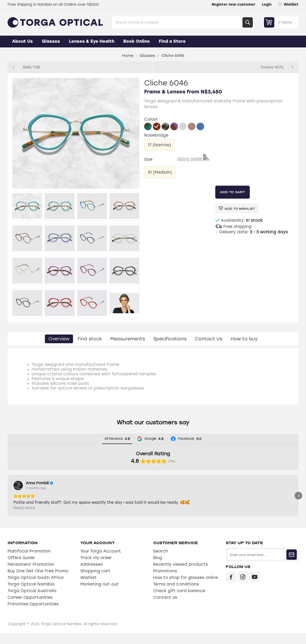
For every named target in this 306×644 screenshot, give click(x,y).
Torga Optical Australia (32, 602)
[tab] (59, 339)
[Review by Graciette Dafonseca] (270, 483)
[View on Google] (18, 485)
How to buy (244, 339)
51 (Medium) (160, 172)
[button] (8, 501)
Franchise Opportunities (33, 615)
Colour (151, 119)
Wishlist (88, 588)
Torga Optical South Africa (36, 588)
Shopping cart (95, 582)
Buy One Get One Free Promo (38, 582)
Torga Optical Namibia (31, 595)
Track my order (96, 569)
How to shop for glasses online (185, 588)
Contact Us (209, 339)
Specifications (170, 339)
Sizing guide (193, 159)
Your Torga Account (101, 562)
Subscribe (292, 565)
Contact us (165, 608)
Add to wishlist (240, 209)
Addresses (92, 575)
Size (149, 159)
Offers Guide (21, 569)
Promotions (165, 582)
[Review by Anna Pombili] (39, 483)
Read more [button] (24, 519)
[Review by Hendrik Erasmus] (191, 483)
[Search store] (178, 22)
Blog (158, 569)
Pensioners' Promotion (31, 575)
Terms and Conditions (176, 595)
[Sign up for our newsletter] (256, 565)
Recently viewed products (181, 575)
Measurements (128, 339)
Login (267, 4)
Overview (59, 339)
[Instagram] (243, 588)
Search (248, 22)
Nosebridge (156, 135)
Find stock (90, 339)
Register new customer (233, 4)
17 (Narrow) (159, 145)
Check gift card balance (179, 602)
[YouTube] (255, 588)
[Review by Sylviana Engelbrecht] (121, 483)
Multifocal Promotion (29, 562)
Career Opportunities (30, 608)
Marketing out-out (99, 595)
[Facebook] (231, 588)
